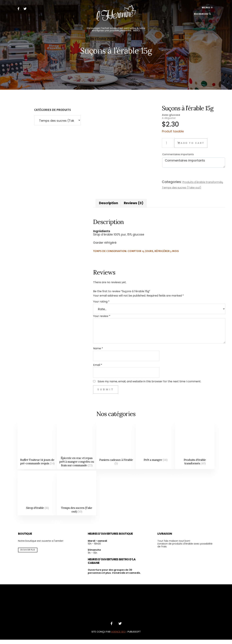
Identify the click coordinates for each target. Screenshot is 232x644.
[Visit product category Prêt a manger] (155, 449)
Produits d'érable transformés (201, 182)
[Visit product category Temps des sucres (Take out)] (77, 497)
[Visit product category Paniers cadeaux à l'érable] (116, 449)
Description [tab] (103, 207)
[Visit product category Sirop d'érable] (37, 497)
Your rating (95, 306)
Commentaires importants (175, 154)
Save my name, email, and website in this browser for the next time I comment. (143, 386)
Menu (204, 8)
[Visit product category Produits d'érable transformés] (195, 449)
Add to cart (195, 143)
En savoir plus (28, 554)
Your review (96, 320)
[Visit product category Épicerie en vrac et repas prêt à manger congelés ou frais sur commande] (77, 449)
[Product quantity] (165, 143)
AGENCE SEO (118, 636)
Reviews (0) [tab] (129, 207)
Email (92, 369)
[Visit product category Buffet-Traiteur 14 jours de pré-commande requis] (37, 449)
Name (92, 353)
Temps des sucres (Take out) (180, 187)
